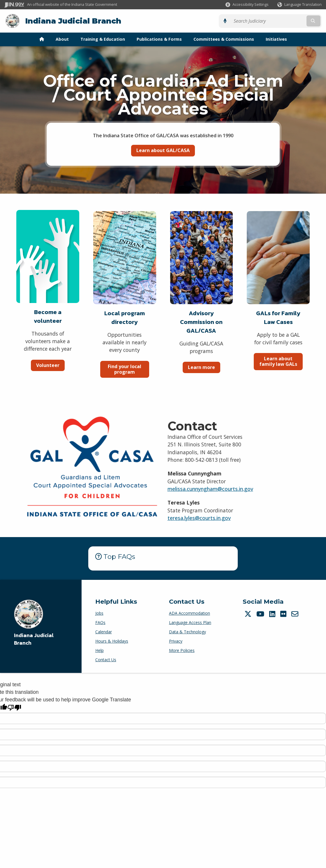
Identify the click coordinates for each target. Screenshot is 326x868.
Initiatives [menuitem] (276, 39)
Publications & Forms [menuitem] (159, 39)
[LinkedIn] (273, 614)
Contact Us (106, 659)
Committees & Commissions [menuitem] (224, 39)
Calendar (104, 631)
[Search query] (283, 21)
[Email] (296, 614)
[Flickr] (284, 614)
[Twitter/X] (249, 614)
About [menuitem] (62, 39)
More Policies (182, 650)
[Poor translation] (14, 707)
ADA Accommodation (190, 613)
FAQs (100, 622)
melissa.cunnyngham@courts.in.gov (210, 489)
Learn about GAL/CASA (163, 150)
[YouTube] (261, 614)
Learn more (201, 367)
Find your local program (125, 369)
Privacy (176, 641)
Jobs (99, 613)
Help (99, 650)
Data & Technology (187, 631)
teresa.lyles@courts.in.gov (199, 518)
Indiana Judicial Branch (73, 21)
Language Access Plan (190, 622)
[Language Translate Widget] (299, 5)
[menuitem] (42, 39)
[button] (247, 5)
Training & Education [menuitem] (103, 39)
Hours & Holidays (112, 641)
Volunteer (48, 365)
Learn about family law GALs (278, 361)
